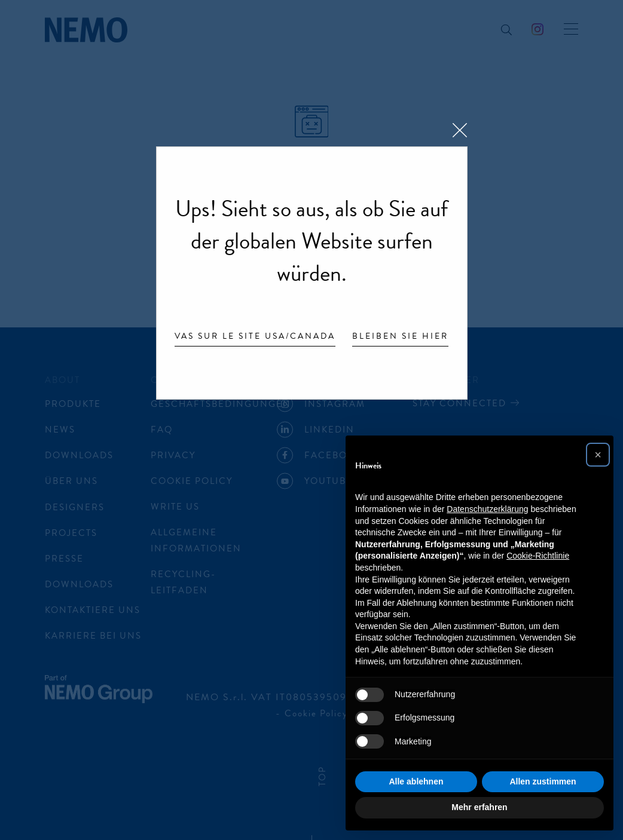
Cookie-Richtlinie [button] (538, 556)
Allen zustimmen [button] (543, 781)
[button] (598, 455)
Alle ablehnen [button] (416, 781)
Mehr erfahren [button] (479, 807)
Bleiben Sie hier (400, 337)
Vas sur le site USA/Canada (255, 337)
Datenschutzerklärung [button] (487, 509)
